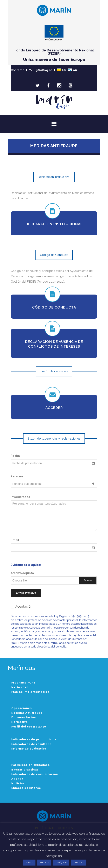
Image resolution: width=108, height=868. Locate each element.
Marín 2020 (20, 687)
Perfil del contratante (29, 727)
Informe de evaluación (29, 749)
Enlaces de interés (26, 788)
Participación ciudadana (31, 765)
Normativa (19, 722)
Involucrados (20, 497)
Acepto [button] (29, 863)
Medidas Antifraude (27, 713)
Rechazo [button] (44, 863)
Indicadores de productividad (35, 739)
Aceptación (22, 607)
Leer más (79, 863)
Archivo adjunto (22, 573)
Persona (17, 476)
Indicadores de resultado (31, 744)
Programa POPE (23, 683)
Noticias (18, 783)
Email (15, 540)
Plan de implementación (30, 692)
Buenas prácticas (25, 770)
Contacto (18, 70)
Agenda (17, 779)
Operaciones (22, 708)
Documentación (24, 717)
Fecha (16, 456)
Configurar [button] (61, 863)
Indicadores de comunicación (35, 774)
